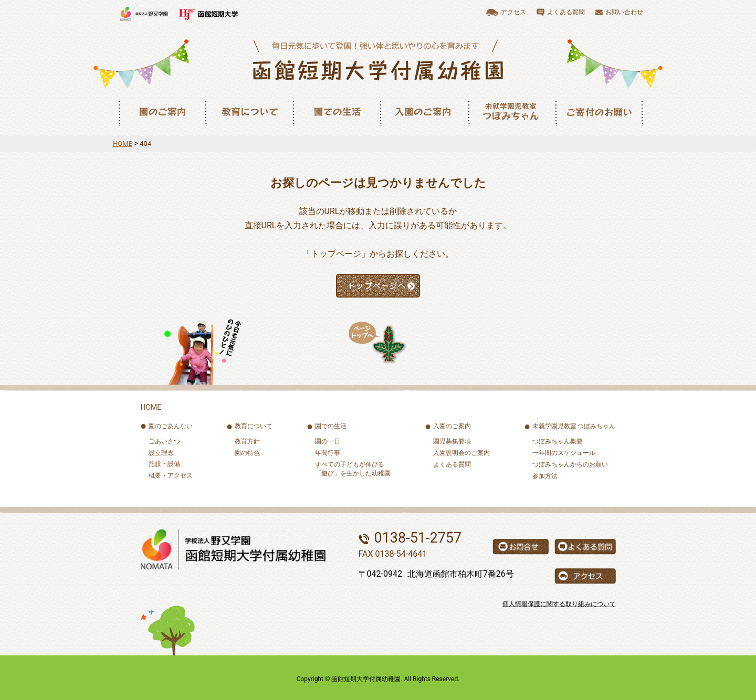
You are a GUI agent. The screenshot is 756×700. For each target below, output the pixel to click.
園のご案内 (162, 112)
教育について (249, 112)
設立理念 (161, 453)
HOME (123, 144)
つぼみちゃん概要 (558, 441)
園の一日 (328, 441)
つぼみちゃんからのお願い (570, 464)
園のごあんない (171, 426)
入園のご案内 (424, 112)
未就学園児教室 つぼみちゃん (574, 426)
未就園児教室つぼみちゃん (512, 112)
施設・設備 (164, 464)
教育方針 (247, 441)
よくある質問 (452, 464)
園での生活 (337, 112)
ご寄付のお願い (599, 112)
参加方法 (545, 476)
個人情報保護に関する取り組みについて (559, 604)
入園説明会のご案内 (461, 453)
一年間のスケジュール (564, 453)
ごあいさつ (164, 441)
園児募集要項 (452, 441)
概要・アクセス (171, 475)
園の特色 (247, 453)
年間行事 (328, 453)
